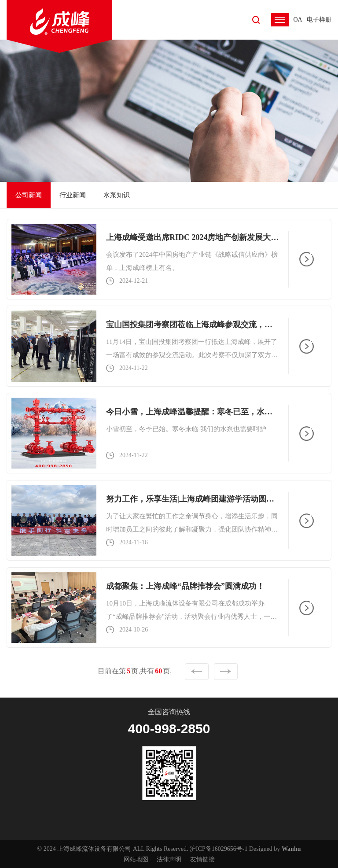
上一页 (197, 672)
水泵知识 (117, 195)
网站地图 (136, 859)
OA (298, 20)
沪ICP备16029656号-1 (219, 849)
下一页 (226, 672)
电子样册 (319, 20)
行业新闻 (73, 195)
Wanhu (291, 849)
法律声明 (169, 859)
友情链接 (202, 859)
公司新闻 (29, 195)
